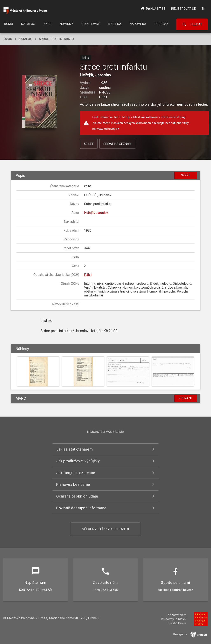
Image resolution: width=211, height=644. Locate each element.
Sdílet (89, 144)
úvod (8, 39)
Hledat (192, 25)
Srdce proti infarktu (56, 39)
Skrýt (186, 175)
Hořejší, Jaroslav (96, 75)
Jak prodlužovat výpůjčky (78, 461)
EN (203, 9)
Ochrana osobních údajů (77, 496)
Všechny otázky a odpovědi (106, 529)
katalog (26, 39)
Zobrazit (186, 398)
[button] (39, 102)
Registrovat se (183, 9)
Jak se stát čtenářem (74, 449)
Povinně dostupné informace (81, 508)
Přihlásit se (153, 9)
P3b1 (88, 275)
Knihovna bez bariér (73, 484)
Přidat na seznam (117, 144)
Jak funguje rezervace (76, 473)
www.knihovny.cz (108, 129)
